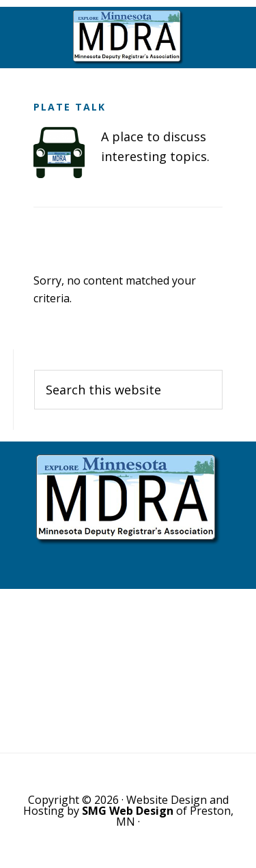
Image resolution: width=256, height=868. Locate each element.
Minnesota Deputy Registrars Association (128, 38)
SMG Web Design (128, 811)
